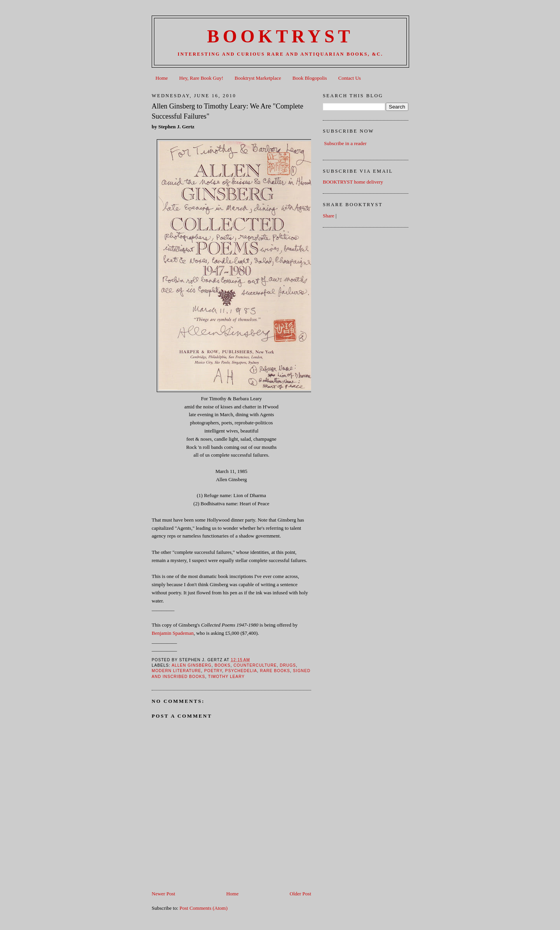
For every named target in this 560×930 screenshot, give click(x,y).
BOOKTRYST (281, 36)
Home (162, 78)
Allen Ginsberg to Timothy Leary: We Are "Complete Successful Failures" (227, 111)
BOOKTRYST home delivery (353, 182)
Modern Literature (176, 671)
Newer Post (163, 894)
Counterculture (255, 665)
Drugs (288, 665)
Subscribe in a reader (345, 143)
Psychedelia (241, 671)
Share (329, 216)
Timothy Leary (226, 677)
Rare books (275, 671)
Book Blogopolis (310, 78)
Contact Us (350, 78)
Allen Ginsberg (192, 665)
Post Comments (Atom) (204, 908)
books (223, 665)
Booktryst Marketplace (258, 78)
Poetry (213, 671)
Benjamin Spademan (173, 633)
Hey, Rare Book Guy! (201, 78)
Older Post (300, 894)
